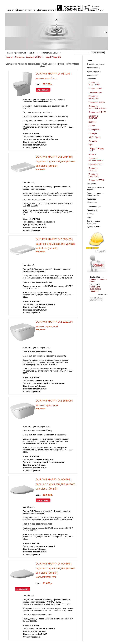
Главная (10, 10)
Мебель (90, 214)
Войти (32, 53)
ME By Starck (95, 137)
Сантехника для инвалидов (94, 222)
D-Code (92, 126)
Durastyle (93, 133)
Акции (100, 10)
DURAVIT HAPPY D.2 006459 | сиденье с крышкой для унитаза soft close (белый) (56, 161)
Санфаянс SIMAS (97, 102)
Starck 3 (92, 154)
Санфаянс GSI (95, 89)
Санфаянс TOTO (96, 180)
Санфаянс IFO (95, 92)
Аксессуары (92, 210)
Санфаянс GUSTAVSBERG (96, 159)
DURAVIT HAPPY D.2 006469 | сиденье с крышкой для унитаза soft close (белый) (56, 244)
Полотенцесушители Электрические (95, 194)
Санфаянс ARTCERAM (94, 84)
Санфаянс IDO (95, 164)
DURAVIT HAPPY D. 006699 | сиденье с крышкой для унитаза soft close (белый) (56, 484)
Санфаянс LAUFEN (93, 169)
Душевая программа (95, 64)
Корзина (96, 6)
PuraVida (93, 141)
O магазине (79, 10)
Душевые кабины (94, 68)
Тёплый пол (92, 203)
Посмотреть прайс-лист (50, 53)
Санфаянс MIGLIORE (93, 97)
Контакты (91, 10)
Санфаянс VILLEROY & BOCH (97, 107)
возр (38, 64)
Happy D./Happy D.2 (53, 57)
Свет (89, 217)
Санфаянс (20, 57)
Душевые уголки (94, 71)
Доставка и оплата (46, 10)
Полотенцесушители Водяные (95, 189)
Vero (91, 145)
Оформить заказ (64, 10)
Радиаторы (92, 199)
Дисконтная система (26, 10)
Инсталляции (93, 75)
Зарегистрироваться (16, 53)
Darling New (94, 130)
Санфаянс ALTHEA (97, 112)
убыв (44, 64)
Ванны (90, 60)
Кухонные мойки (94, 227)
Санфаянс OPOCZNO (94, 175)
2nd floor (92, 122)
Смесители (92, 184)
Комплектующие (94, 206)
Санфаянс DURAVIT (34, 57)
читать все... (103, 294)
